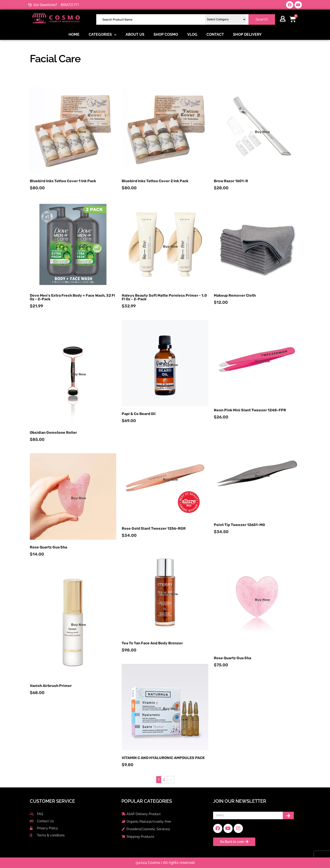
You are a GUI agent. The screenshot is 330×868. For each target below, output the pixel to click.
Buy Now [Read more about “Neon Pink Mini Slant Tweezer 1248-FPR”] (262, 361)
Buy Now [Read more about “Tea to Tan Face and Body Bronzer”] (170, 594)
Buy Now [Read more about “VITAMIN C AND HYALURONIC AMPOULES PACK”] (170, 709)
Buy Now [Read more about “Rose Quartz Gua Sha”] (79, 498)
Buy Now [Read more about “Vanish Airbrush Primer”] (79, 625)
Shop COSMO (166, 34)
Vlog (192, 34)
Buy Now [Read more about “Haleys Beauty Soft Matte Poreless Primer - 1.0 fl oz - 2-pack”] (170, 247)
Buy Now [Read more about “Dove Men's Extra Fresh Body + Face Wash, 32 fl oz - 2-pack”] (79, 247)
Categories (103, 35)
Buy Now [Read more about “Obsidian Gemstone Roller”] (79, 374)
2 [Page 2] (164, 780)
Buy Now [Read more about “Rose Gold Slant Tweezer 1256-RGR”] (170, 479)
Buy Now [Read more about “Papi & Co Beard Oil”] (170, 365)
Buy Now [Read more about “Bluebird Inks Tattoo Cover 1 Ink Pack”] (79, 132)
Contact (215, 34)
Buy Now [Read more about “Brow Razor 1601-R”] (262, 132)
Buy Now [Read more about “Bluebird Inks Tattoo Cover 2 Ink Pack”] (170, 132)
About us (135, 34)
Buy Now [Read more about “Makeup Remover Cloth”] (262, 247)
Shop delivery (247, 34)
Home (74, 34)
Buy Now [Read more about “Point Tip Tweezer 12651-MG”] (262, 476)
